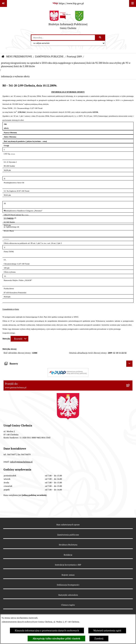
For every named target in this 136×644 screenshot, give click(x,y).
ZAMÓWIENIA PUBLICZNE (49, 57)
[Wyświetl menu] (133, 3)
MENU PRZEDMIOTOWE (19, 57)
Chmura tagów (68, 605)
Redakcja (68, 555)
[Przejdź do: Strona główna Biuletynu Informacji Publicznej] (3, 57)
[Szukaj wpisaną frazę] (100, 38)
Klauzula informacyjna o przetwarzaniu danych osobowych (47, 631)
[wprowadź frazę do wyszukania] (63, 38)
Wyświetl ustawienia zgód (107, 631)
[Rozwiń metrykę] (19, 339)
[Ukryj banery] (129, 364)
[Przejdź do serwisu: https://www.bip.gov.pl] (68, 4)
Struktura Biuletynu (68, 545)
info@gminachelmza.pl (21, 462)
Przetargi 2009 (74, 57)
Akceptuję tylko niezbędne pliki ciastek (56, 638)
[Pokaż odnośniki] (3, 3)
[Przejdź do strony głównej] (68, 21)
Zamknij (99, 638)
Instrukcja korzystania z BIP (68, 565)
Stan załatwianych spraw (68, 525)
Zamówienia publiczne (68, 535)
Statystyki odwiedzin (68, 595)
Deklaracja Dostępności (68, 585)
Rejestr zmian (68, 575)
